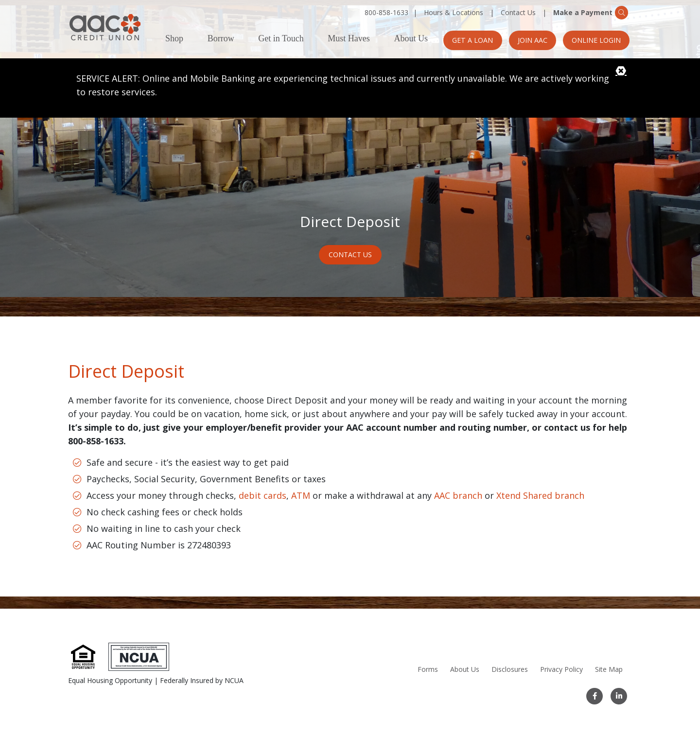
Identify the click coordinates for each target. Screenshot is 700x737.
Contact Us (518, 12)
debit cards (262, 490)
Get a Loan (467, 40)
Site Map (608, 669)
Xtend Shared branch (540, 490)
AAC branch (458, 490)
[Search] (626, 12)
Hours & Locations (454, 12)
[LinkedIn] (619, 696)
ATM (301, 490)
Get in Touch (281, 39)
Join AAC (529, 40)
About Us (411, 39)
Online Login (595, 40)
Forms (427, 669)
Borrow (221, 39)
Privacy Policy (561, 669)
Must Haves (349, 39)
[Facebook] (595, 696)
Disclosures (509, 669)
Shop (174, 39)
